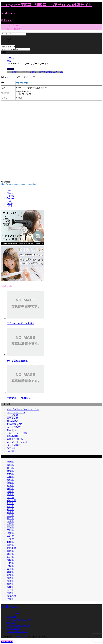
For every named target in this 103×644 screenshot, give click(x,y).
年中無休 (11, 430)
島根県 (10, 554)
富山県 (10, 506)
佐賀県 (10, 581)
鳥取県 (10, 551)
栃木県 (10, 486)
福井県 (10, 512)
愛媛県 (10, 572)
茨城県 (10, 483)
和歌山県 (11, 548)
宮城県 (10, 471)
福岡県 (10, 69)
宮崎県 (10, 593)
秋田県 (10, 474)
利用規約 (11, 623)
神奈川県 (11, 501)
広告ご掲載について (17, 632)
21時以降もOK (14, 424)
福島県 (10, 480)
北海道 (10, 462)
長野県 (10, 518)
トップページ (14, 26)
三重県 (10, 530)
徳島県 (10, 566)
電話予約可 (44, 72)
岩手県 (10, 468)
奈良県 (10, 545)
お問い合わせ (14, 29)
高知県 (10, 575)
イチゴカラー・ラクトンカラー (23, 72)
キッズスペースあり (17, 442)
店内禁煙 (11, 451)
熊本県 (10, 587)
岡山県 (10, 557)
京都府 (10, 536)
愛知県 (10, 527)
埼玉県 (10, 492)
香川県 (10, 569)
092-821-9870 (22, 83)
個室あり (11, 448)
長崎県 (10, 584)
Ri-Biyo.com (11, 13)
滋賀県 (10, 533)
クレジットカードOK (18, 433)
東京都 (10, 498)
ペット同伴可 (14, 445)
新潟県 (10, 504)
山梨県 (10, 515)
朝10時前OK (56, 72)
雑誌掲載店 (13, 436)
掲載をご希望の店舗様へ (19, 620)
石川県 (10, 509)
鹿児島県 (11, 596)
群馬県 (10, 489)
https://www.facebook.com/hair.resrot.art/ (19, 184)
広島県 (10, 560)
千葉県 (10, 495)
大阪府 (10, 539)
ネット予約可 (14, 427)
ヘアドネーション (16, 412)
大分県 (10, 590)
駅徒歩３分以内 (15, 439)
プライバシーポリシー (18, 626)
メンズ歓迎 (13, 415)
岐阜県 (10, 521)
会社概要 (11, 617)
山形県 (10, 477)
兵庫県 (10, 542)
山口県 (10, 563)
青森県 (10, 465)
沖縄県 (10, 599)
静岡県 (10, 524)
